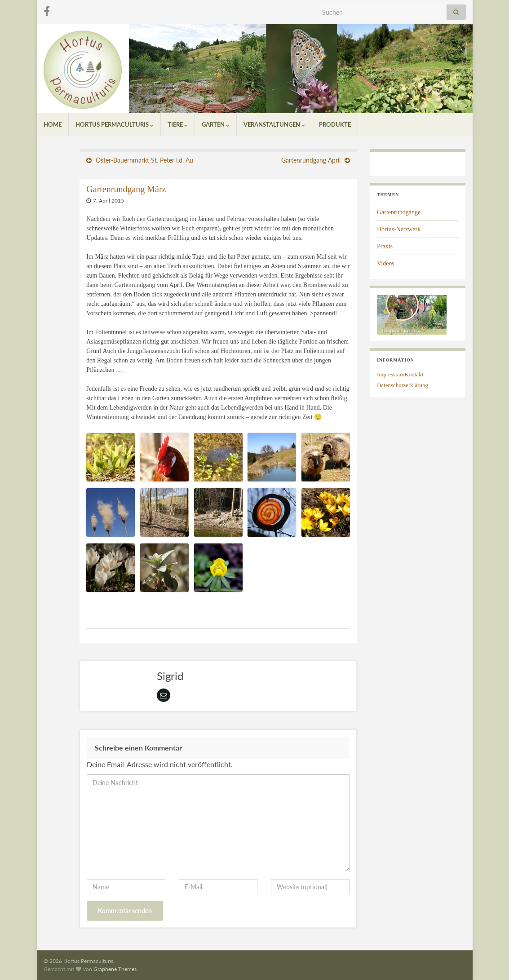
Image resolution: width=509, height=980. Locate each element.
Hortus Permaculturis (115, 124)
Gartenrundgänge (399, 212)
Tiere (178, 124)
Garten (216, 124)
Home (53, 124)
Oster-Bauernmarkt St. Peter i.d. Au (144, 160)
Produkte (335, 124)
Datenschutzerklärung (403, 385)
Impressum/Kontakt (400, 374)
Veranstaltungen (274, 124)
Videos (386, 263)
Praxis (385, 246)
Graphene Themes (115, 969)
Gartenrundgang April (311, 160)
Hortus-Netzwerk (399, 229)
